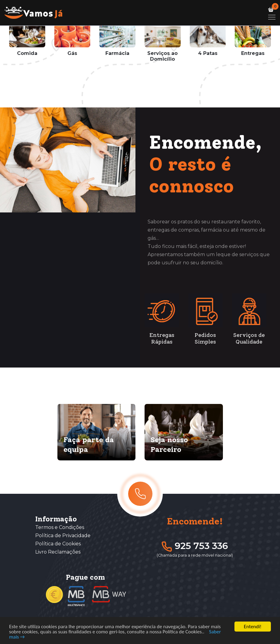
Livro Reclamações (58, 552)
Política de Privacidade (63, 536)
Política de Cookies (58, 544)
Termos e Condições (60, 527)
